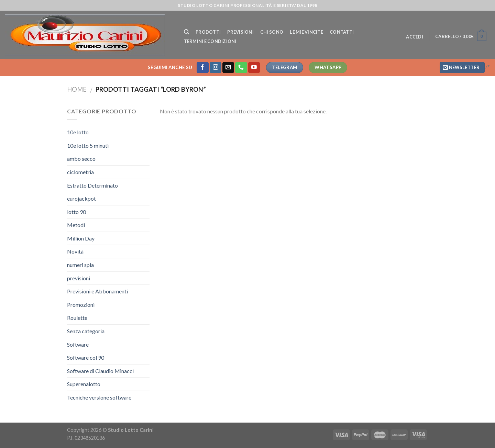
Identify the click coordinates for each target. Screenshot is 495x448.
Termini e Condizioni (210, 41)
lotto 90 (76, 212)
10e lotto (78, 132)
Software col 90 (86, 357)
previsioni (79, 278)
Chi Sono (272, 32)
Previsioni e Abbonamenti (97, 291)
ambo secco (81, 159)
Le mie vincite (306, 32)
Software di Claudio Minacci (100, 371)
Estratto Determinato (92, 185)
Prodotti (208, 32)
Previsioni (240, 32)
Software (78, 344)
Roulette (77, 318)
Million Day (81, 238)
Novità (75, 251)
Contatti (342, 32)
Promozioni (81, 305)
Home (77, 89)
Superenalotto (84, 384)
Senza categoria (86, 331)
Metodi (76, 225)
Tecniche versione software (99, 397)
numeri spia (80, 265)
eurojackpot (81, 198)
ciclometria (80, 172)
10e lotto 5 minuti (88, 145)
